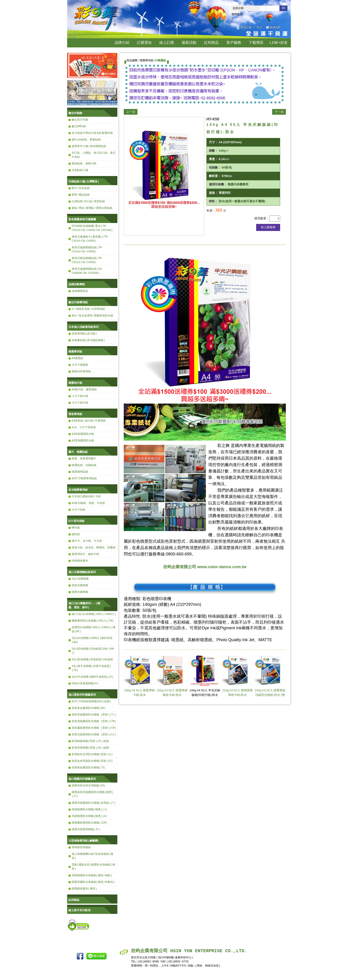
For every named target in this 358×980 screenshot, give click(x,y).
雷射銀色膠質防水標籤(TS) (89, 768)
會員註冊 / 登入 (251, 28)
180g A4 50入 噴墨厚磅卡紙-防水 (140, 675)
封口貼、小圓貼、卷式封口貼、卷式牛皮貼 (94, 155)
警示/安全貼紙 (81, 188)
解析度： (215, 176)
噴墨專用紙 (75, 352)
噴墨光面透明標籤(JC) (86, 829)
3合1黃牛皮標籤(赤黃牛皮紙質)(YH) (91, 668)
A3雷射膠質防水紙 (83, 441)
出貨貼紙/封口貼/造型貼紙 (88, 201)
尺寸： (213, 142)
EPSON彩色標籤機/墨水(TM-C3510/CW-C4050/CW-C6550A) (92, 228)
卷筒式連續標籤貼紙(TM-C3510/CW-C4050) (87, 250)
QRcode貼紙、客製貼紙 (86, 140)
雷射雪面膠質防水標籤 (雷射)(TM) (94, 721)
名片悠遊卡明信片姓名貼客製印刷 (92, 133)
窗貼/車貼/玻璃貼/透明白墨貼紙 (92, 208)
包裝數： (215, 167)
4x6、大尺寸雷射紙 (84, 427)
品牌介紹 (122, 43)
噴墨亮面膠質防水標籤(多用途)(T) (94, 803)
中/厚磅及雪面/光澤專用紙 (88, 309)
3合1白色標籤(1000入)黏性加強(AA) (92, 640)
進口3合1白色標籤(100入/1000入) (94, 614)
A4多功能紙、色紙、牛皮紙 (88, 503)
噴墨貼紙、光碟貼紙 (84, 465)
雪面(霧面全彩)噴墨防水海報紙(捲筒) (93, 867)
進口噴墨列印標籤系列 (82, 779)
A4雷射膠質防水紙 (83, 434)
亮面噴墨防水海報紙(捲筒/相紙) (92, 875)
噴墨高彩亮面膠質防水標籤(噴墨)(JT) (92, 794)
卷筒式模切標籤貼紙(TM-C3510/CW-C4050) (87, 260)
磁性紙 (76, 534)
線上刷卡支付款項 (79, 910)
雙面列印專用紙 (81, 372)
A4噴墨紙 (77, 358)
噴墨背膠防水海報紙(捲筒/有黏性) (93, 882)
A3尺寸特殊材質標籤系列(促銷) (91, 701)
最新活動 (189, 43)
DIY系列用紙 (76, 521)
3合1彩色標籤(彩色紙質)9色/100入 (93, 651)
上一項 (131, 112)
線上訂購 (167, 43)
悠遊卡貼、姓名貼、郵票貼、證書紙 (94, 548)
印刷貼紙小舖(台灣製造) (84, 182)
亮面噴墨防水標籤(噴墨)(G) (89, 816)
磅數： (213, 151)
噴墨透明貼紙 (80, 472)
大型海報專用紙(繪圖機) (84, 841)
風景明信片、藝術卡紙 (85, 554)
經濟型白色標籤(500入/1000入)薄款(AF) (94, 629)
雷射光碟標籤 (80, 585)
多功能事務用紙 (78, 490)
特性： (213, 201)
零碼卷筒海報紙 (81, 847)
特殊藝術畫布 (80, 561)
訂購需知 (144, 43)
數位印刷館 (75, 113)
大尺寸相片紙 (80, 403)
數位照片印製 (80, 120)
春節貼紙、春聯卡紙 (84, 164)
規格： (213, 193)
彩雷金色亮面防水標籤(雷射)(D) (92, 761)
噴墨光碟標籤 (80, 592)
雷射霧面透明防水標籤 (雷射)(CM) (94, 728)
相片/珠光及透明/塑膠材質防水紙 (92, 316)
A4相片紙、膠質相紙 (84, 390)
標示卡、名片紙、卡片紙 (87, 541)
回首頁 (286, 28)
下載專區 (256, 43)
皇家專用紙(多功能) (84, 334)
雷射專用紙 (75, 414)
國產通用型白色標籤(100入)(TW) (93, 621)
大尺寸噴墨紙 (80, 365)
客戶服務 (234, 43)
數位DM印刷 (79, 126)
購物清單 (275, 28)
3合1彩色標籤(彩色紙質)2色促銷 (92, 660)
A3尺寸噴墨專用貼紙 (84, 478)
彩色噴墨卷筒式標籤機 (82, 219)
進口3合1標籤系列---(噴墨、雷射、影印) (84, 605)
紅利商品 (211, 43)
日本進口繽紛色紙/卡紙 (86, 496)
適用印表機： (218, 184)
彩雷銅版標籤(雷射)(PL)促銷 (90, 741)
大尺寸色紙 (79, 510)
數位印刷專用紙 (78, 302)
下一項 (279, 112)
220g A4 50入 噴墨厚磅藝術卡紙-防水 (172, 675)
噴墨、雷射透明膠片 (84, 459)
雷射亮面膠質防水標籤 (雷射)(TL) (94, 715)
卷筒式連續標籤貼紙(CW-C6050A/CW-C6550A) (87, 271)
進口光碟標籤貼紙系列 (82, 572)
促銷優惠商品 (80, 291)
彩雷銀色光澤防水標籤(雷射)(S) (92, 754)
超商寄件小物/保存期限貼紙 (89, 146)
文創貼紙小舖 (80, 170)
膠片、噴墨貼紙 (78, 452)
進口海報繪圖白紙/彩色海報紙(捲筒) (92, 856)
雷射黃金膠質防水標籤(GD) (89, 708)
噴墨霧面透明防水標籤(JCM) (89, 823)
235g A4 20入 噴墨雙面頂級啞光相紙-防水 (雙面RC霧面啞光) (270, 678)
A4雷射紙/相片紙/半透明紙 (89, 421)
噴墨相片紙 (75, 383)
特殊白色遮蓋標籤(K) (85, 683)
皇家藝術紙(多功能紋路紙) (88, 340)
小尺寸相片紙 (80, 396)
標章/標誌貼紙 (81, 195)
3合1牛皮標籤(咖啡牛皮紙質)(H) (92, 677)
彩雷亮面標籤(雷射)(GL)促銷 (90, 748)
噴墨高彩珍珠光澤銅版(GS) (89, 786)
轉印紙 (76, 528)
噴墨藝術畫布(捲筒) (84, 889)
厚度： (213, 159)
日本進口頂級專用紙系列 (84, 327)
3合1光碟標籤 (80, 579)
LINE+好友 (279, 43)
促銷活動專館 (77, 284)
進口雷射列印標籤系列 (82, 695)
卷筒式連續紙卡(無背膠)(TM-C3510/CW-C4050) (90, 239)
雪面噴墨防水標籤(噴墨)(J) (89, 810)
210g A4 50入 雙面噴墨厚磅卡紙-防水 (237, 675)
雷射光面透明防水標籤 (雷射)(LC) (94, 735)
